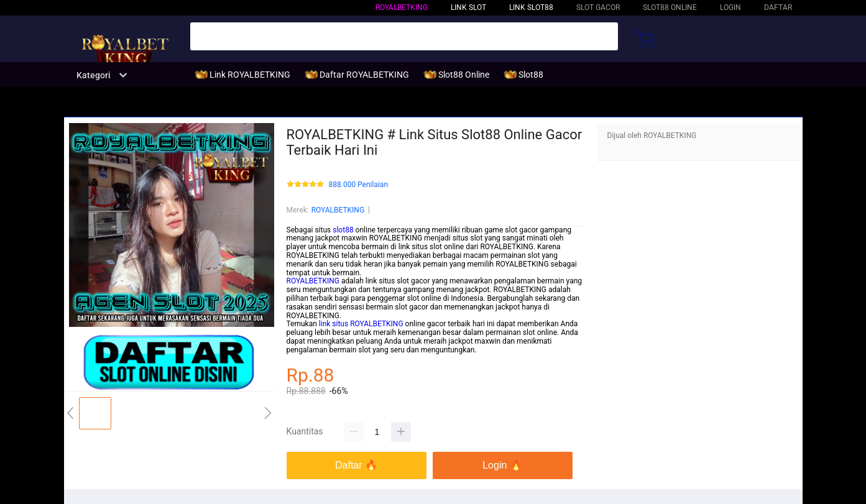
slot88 (343, 230)
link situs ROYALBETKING (361, 324)
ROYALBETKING (402, 7)
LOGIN (730, 7)
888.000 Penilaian (359, 185)
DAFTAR (778, 7)
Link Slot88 (531, 7)
